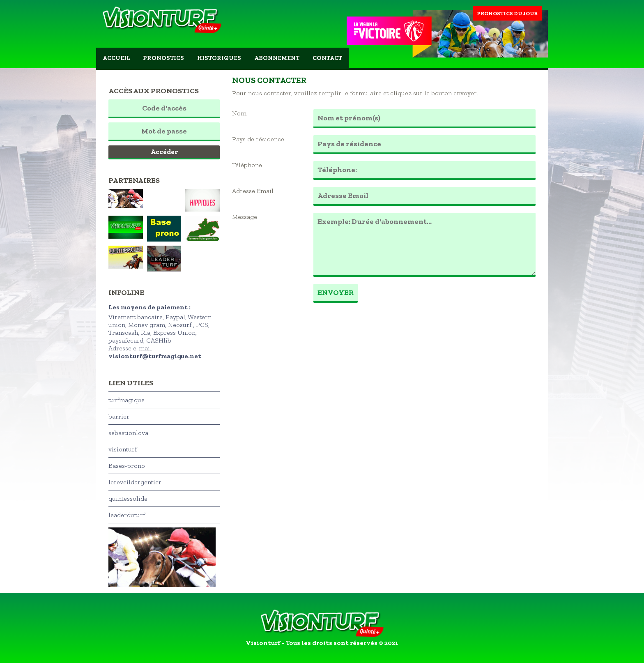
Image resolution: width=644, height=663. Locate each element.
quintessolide (128, 498)
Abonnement (277, 58)
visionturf (123, 449)
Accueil (116, 58)
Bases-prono (127, 466)
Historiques (219, 58)
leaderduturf (127, 515)
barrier (119, 416)
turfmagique (126, 400)
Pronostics (163, 58)
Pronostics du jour (507, 13)
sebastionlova (128, 433)
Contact (327, 58)
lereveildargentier (135, 482)
